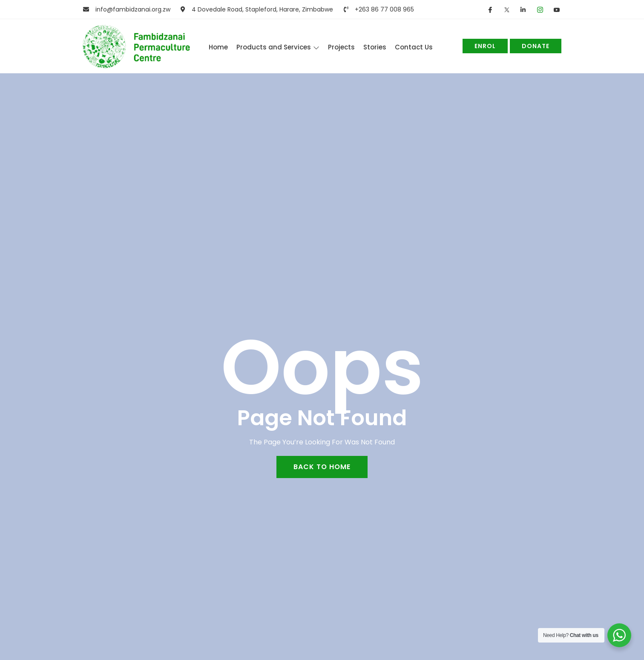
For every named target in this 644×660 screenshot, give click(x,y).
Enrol (485, 46)
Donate (536, 46)
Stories (375, 48)
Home (218, 48)
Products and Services (278, 48)
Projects (341, 48)
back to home (322, 467)
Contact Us (414, 48)
